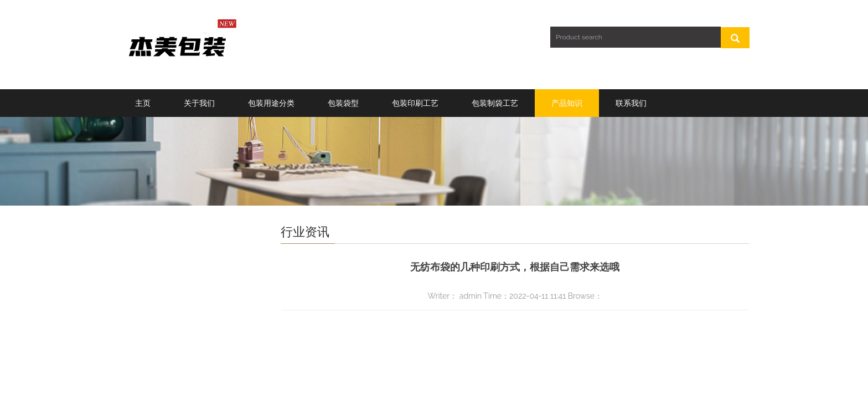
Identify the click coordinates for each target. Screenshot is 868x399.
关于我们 (199, 103)
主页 (143, 103)
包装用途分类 (271, 103)
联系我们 (631, 103)
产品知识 (567, 103)
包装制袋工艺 (495, 103)
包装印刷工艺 (415, 103)
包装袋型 (343, 103)
